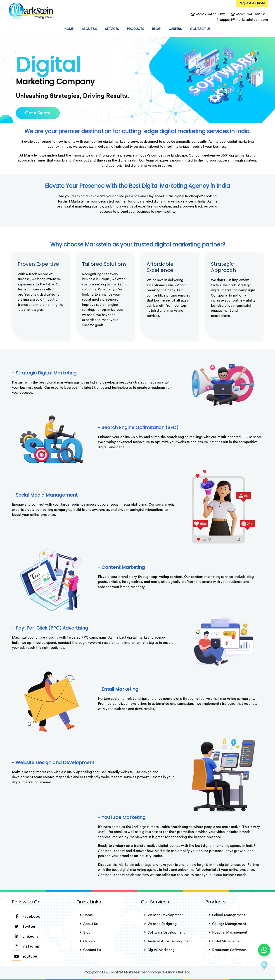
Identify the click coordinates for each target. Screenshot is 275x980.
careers (88, 941)
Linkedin (25, 936)
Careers (175, 29)
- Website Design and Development (53, 762)
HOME (70, 29)
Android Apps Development (168, 941)
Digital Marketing (160, 950)
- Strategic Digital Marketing (44, 373)
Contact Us (90, 950)
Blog (156, 29)
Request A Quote (252, 3)
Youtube (25, 956)
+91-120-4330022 (211, 14)
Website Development (164, 915)
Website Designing (161, 923)
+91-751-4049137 (250, 14)
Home (86, 915)
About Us (89, 923)
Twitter (24, 926)
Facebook (26, 916)
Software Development (165, 932)
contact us (200, 29)
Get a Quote (38, 113)
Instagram (26, 946)
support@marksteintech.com (243, 20)
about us (89, 29)
